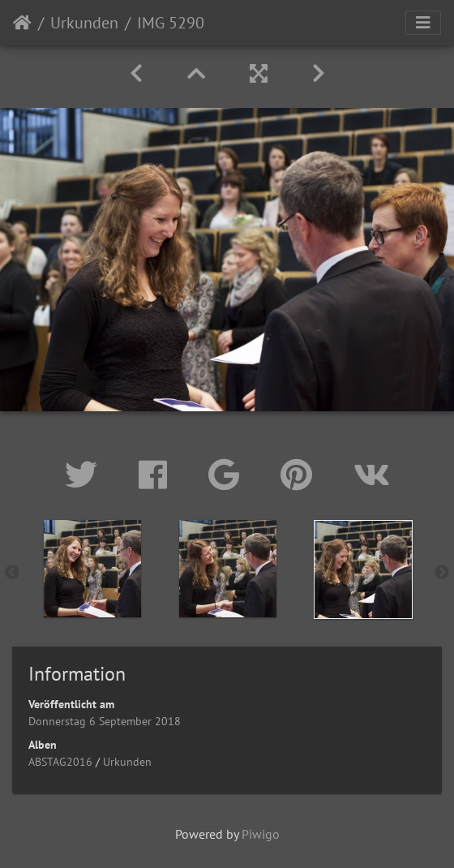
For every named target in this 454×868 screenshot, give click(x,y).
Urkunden (84, 23)
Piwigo (261, 834)
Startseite (22, 23)
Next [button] (442, 573)
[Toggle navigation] (423, 23)
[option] (92, 569)
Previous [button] (12, 573)
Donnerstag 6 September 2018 (105, 721)
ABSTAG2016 (60, 762)
